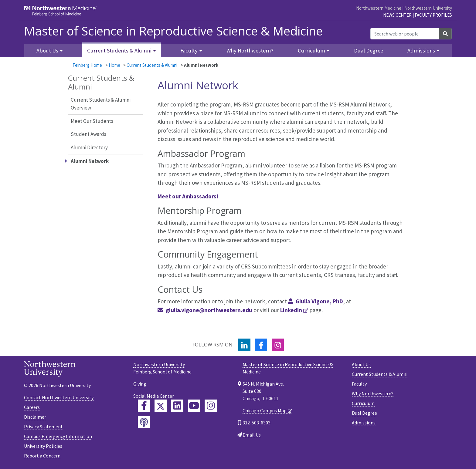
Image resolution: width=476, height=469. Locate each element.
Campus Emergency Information (58, 436)
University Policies (43, 446)
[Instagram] (278, 345)
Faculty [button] (189, 51)
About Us (361, 364)
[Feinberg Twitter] (161, 406)
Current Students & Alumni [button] (119, 51)
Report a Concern (42, 456)
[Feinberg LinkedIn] (177, 406)
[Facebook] (261, 345)
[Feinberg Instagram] (211, 406)
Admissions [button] (421, 51)
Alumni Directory (89, 147)
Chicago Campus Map (265, 410)
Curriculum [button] (311, 51)
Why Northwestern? (250, 51)
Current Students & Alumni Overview (101, 104)
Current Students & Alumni (152, 65)
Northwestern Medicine (379, 8)
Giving (140, 384)
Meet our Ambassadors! (188, 196)
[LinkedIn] (244, 345)
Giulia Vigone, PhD (319, 301)
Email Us (252, 435)
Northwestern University (428, 8)
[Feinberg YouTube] (194, 406)
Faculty (359, 384)
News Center (397, 15)
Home (114, 65)
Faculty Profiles (433, 15)
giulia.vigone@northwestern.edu (209, 310)
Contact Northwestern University (59, 397)
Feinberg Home (87, 65)
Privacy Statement (43, 427)
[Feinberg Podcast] (144, 422)
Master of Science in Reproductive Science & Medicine (173, 31)
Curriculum (363, 403)
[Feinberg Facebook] (144, 406)
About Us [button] (47, 51)
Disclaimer (35, 417)
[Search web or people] (405, 34)
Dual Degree (369, 51)
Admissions (364, 423)
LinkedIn (291, 310)
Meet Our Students (92, 121)
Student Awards (88, 134)
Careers (32, 407)
